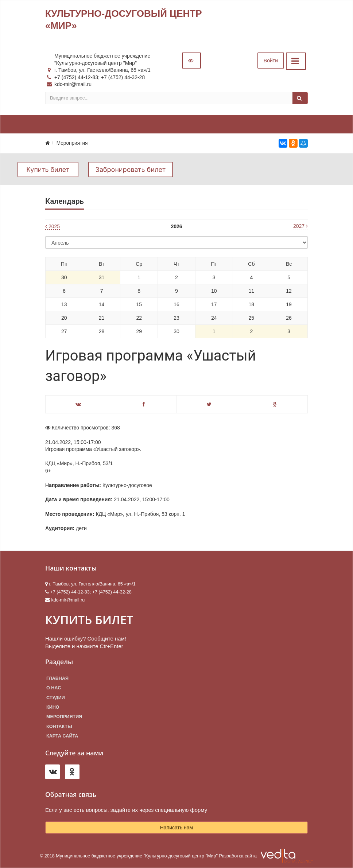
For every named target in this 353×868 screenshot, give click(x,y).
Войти (271, 61)
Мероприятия (64, 717)
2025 (53, 226)
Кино (53, 707)
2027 (300, 226)
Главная (57, 678)
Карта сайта (62, 736)
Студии (56, 698)
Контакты (59, 727)
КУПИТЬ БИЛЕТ (89, 620)
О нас (54, 688)
